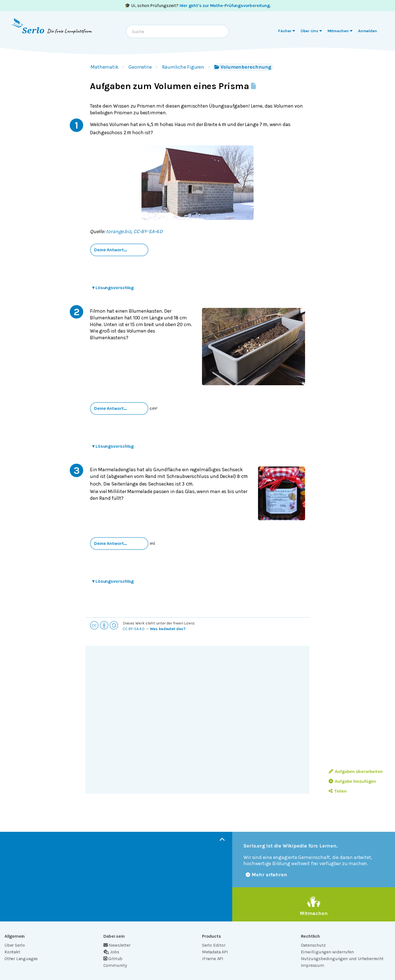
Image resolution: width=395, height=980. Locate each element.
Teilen (337, 791)
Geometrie (140, 67)
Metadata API (215, 952)
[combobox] (177, 31)
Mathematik (104, 67)
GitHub (113, 959)
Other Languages (21, 959)
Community (115, 965)
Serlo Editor (214, 945)
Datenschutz (313, 945)
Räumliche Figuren (183, 67)
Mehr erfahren (266, 875)
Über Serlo (15, 945)
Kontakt (12, 952)
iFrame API (213, 959)
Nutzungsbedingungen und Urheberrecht (342, 959)
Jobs (111, 952)
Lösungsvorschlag (113, 288)
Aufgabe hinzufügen (352, 781)
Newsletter (117, 945)
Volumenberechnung (243, 67)
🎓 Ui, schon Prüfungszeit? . (198, 5)
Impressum (312, 965)
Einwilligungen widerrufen (327, 952)
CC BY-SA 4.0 (134, 629)
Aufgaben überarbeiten (356, 771)
